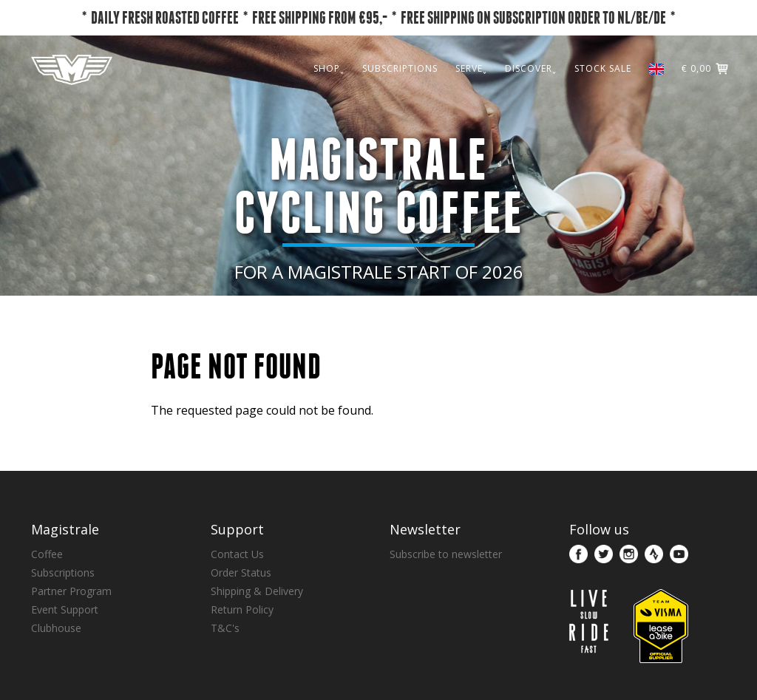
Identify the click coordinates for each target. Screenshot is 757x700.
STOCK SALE (603, 68)
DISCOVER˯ (531, 68)
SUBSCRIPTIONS (400, 68)
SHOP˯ (329, 68)
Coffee (47, 554)
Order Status (241, 572)
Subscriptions (63, 572)
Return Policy (242, 609)
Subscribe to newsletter (446, 554)
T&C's (225, 628)
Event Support (65, 609)
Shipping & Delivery (257, 591)
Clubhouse (56, 628)
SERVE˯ (471, 68)
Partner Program (71, 591)
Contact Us (237, 554)
